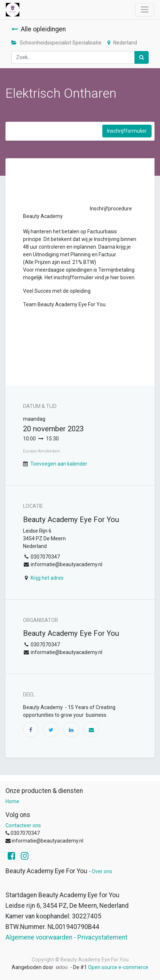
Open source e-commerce (118, 967)
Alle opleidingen (39, 29)
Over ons (102, 871)
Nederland (122, 43)
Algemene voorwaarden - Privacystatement (66, 937)
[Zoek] (142, 57)
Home (12, 801)
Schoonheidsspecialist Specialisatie (56, 43)
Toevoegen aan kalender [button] (59, 464)
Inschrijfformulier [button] (127, 131)
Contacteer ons (23, 825)
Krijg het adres (47, 578)
